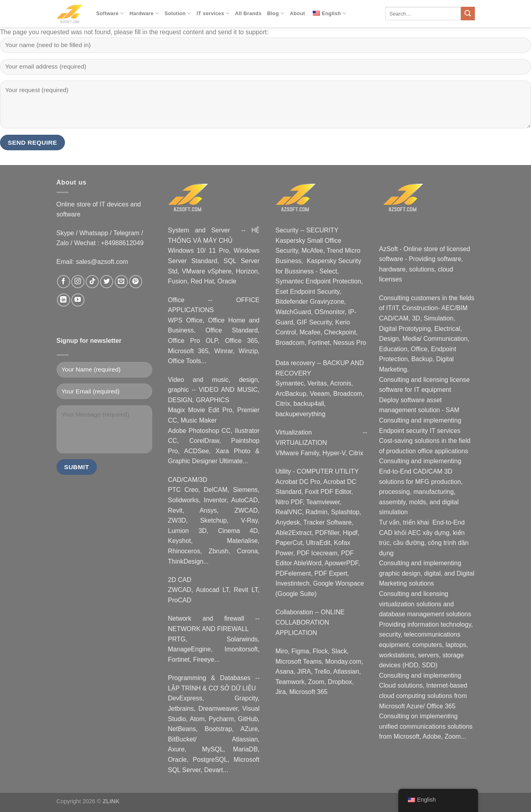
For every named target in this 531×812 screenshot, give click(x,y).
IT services (213, 13)
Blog (276, 13)
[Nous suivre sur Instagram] (78, 282)
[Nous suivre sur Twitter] (107, 282)
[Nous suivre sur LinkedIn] (64, 300)
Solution (178, 13)
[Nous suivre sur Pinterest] (136, 282)
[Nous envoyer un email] (121, 282)
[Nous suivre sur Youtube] (78, 300)
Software (110, 13)
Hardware (144, 13)
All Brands (248, 13)
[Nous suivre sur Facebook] (64, 282)
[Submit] (468, 14)
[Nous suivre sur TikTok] (92, 282)
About (297, 13)
